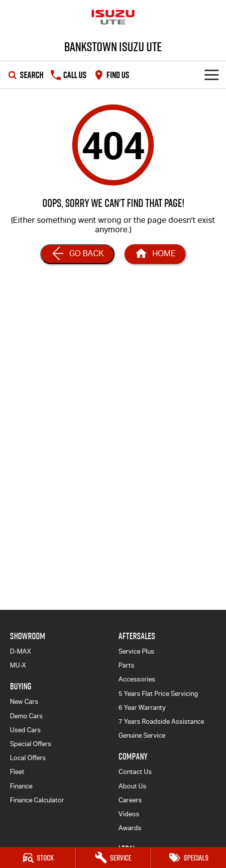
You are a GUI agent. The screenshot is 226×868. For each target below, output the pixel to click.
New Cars (24, 702)
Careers (130, 800)
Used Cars (25, 730)
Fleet (17, 772)
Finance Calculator (37, 800)
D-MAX (20, 651)
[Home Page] (113, 17)
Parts (126, 665)
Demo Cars (26, 716)
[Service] (113, 858)
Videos (129, 814)
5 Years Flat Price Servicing (158, 694)
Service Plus (136, 651)
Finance (21, 786)
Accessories (137, 679)
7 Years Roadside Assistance (161, 722)
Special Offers (31, 744)
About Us (132, 786)
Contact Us (135, 772)
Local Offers (28, 758)
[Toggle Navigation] (212, 75)
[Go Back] (77, 254)
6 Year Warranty (142, 708)
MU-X (18, 665)
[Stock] (38, 858)
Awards (130, 828)
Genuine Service (142, 735)
